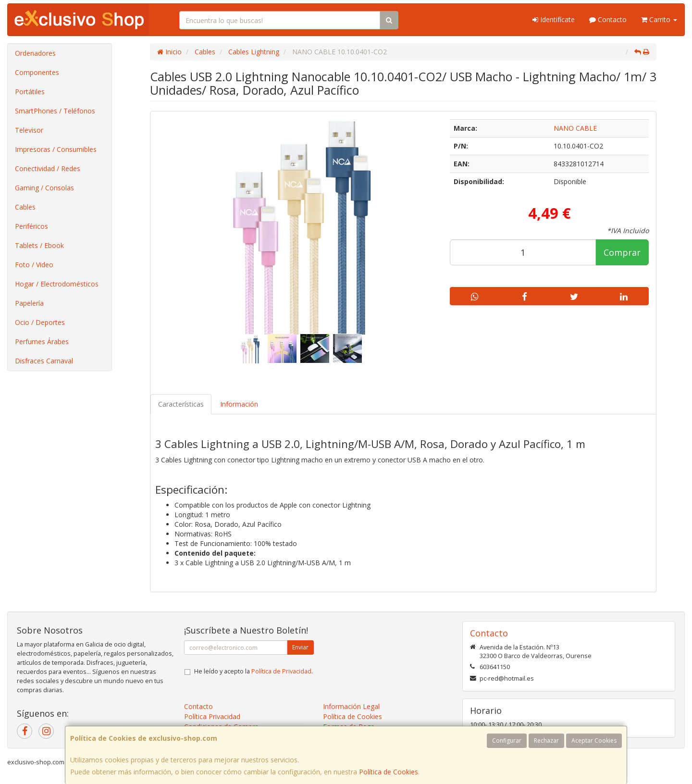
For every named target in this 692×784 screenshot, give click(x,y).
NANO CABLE (575, 128)
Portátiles (30, 92)
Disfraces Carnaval (44, 361)
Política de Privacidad (281, 671)
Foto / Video (34, 265)
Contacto (608, 19)
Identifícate (554, 19)
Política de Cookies (389, 772)
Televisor (29, 130)
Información (239, 404)
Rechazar (546, 740)
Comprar (622, 252)
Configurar (507, 740)
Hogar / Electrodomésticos (57, 284)
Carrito (659, 19)
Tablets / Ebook (39, 245)
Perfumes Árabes (42, 342)
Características (181, 404)
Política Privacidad (212, 716)
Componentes (37, 72)
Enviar (300, 647)
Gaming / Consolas (44, 188)
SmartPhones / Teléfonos (55, 111)
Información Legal (351, 706)
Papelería (29, 303)
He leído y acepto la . (253, 671)
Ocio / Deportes (40, 322)
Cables (25, 207)
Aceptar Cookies (594, 740)
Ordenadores (35, 53)
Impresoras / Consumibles (56, 149)
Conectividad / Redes (48, 168)
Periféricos (31, 226)
